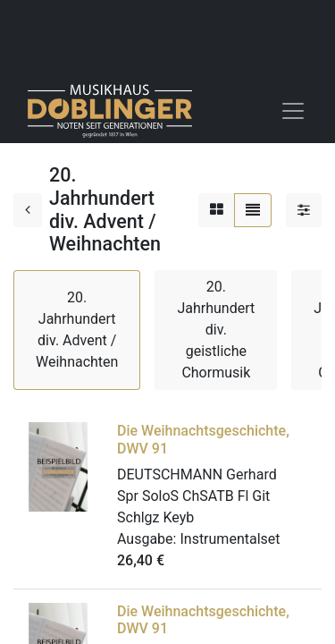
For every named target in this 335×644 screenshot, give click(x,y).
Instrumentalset (230, 539)
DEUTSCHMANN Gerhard (197, 475)
